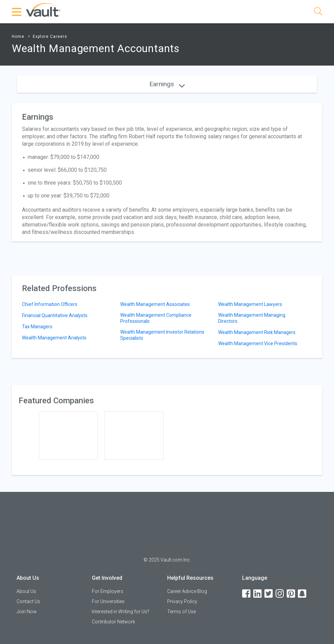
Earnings (167, 84)
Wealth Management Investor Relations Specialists (162, 335)
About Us (26, 591)
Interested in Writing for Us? (121, 612)
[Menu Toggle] (17, 12)
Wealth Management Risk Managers (257, 332)
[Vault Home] (43, 10)
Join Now (27, 612)
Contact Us (28, 601)
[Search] (318, 12)
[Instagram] (280, 594)
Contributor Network (113, 622)
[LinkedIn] (258, 594)
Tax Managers (37, 327)
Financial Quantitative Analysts (55, 315)
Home (18, 37)
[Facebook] (247, 594)
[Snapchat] (303, 594)
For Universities (108, 601)
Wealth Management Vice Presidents (258, 343)
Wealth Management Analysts (54, 338)
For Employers (108, 591)
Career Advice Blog (187, 591)
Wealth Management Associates (155, 304)
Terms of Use (182, 612)
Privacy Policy (182, 601)
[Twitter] (269, 594)
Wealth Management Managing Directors (252, 318)
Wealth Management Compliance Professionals (156, 318)
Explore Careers (50, 37)
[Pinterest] (291, 594)
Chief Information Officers (50, 304)
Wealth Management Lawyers (250, 304)
